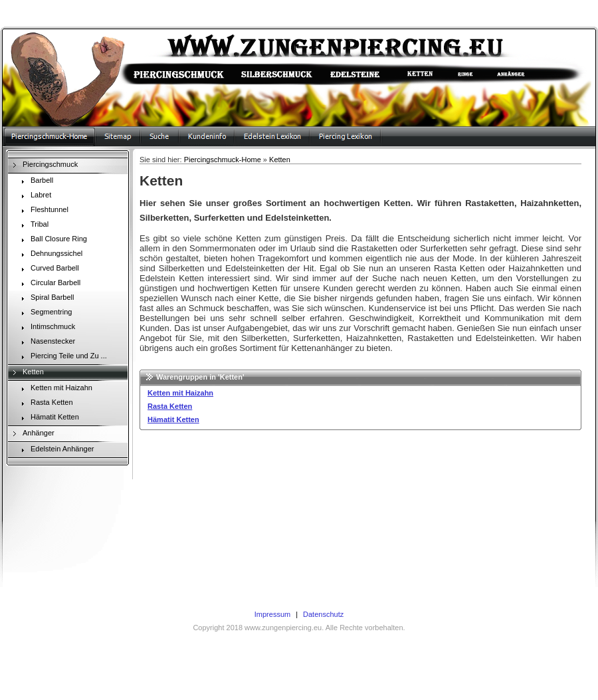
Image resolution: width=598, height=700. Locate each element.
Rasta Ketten (45, 404)
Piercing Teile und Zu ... (62, 357)
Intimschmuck (46, 328)
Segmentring (45, 313)
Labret (34, 196)
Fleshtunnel (43, 211)
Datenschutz (323, 614)
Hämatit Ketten (48, 418)
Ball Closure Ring (52, 240)
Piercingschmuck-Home (223, 160)
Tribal (33, 225)
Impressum (272, 614)
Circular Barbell (49, 284)
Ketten (27, 373)
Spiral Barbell (46, 298)
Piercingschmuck (44, 166)
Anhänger (32, 434)
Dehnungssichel (50, 255)
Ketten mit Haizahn (55, 389)
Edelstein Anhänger (55, 450)
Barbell (35, 181)
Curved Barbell (48, 269)
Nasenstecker (46, 342)
